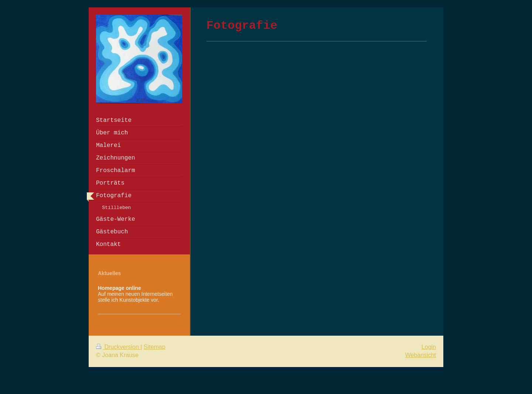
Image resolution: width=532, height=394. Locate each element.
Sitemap (155, 347)
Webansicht (421, 355)
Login (429, 347)
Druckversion (118, 347)
